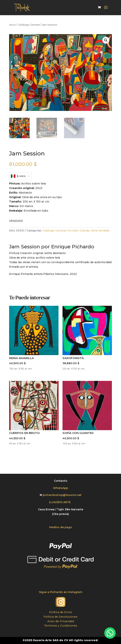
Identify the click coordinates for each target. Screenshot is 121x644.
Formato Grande (78, 231)
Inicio (12, 25)
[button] (106, 40)
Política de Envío (60, 612)
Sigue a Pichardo (51, 592)
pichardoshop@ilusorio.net (62, 495)
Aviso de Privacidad (61, 621)
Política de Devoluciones (60, 617)
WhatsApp (60, 488)
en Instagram (73, 592)
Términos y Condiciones (60, 626)
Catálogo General (29, 25)
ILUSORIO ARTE (61, 502)
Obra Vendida (100, 231)
